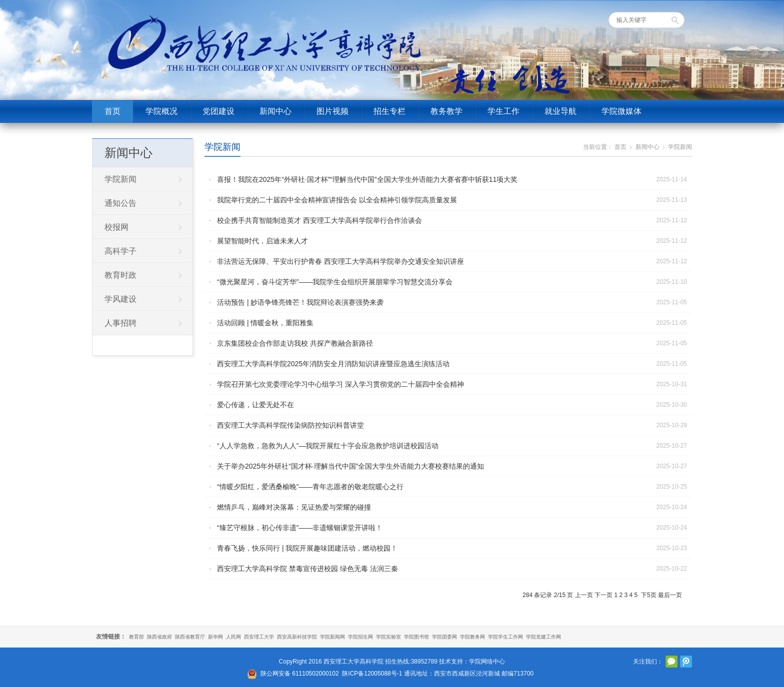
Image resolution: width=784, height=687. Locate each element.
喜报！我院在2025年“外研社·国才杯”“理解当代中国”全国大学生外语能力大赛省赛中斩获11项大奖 (367, 179)
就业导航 (560, 111)
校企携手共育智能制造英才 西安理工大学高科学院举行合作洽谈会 (319, 220)
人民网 (233, 637)
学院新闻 (222, 147)
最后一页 (670, 595)
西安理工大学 (259, 637)
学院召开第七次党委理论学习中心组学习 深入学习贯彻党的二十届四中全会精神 (340, 384)
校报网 (116, 227)
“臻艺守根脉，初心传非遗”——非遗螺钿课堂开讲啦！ (300, 528)
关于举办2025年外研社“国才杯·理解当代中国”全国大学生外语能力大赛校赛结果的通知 (350, 466)
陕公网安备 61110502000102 (300, 674)
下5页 (649, 595)
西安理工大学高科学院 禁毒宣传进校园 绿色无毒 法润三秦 (307, 569)
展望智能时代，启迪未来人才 (262, 241)
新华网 (215, 637)
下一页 (603, 595)
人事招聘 (120, 323)
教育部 (136, 637)
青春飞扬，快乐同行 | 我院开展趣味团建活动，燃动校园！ (307, 548)
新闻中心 (275, 111)
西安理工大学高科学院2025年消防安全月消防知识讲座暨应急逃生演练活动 (333, 364)
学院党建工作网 (543, 637)
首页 (112, 111)
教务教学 (446, 111)
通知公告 (120, 203)
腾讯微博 (686, 662)
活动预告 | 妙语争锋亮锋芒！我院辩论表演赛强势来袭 (300, 302)
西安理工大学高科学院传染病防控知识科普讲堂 (290, 425)
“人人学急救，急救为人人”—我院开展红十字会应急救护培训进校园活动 (328, 446)
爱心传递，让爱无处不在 (255, 405)
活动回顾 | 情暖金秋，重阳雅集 (265, 323)
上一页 (584, 595)
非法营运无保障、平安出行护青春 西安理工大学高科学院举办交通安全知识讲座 (340, 261)
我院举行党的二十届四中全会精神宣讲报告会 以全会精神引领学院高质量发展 (337, 200)
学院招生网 (360, 637)
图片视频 (332, 111)
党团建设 (218, 111)
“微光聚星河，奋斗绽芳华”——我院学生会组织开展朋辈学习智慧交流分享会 (335, 282)
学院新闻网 (332, 637)
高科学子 (120, 251)
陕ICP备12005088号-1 (372, 674)
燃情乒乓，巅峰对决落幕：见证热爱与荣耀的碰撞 (294, 507)
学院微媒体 (621, 111)
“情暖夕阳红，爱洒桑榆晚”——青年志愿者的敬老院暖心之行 (310, 487)
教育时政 (120, 275)
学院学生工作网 (505, 637)
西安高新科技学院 (297, 637)
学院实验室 (388, 637)
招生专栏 (389, 111)
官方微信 (671, 662)
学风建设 (120, 299)
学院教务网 (472, 637)
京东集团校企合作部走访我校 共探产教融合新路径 (295, 343)
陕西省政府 (159, 637)
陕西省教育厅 (190, 637)
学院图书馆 (416, 637)
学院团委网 (444, 637)
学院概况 (161, 111)
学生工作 (503, 111)
